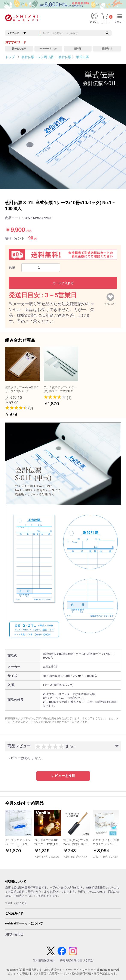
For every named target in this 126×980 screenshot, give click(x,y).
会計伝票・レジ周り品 (37, 57)
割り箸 (78, 49)
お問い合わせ (14, 934)
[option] (63, 126)
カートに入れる (63, 283)
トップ (10, 57)
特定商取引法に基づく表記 (77, 960)
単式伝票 (82, 57)
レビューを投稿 (63, 776)
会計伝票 (65, 57)
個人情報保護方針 (44, 960)
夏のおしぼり (19, 49)
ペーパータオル (48, 49)
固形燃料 (107, 49)
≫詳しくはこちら (16, 903)
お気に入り (111, 303)
